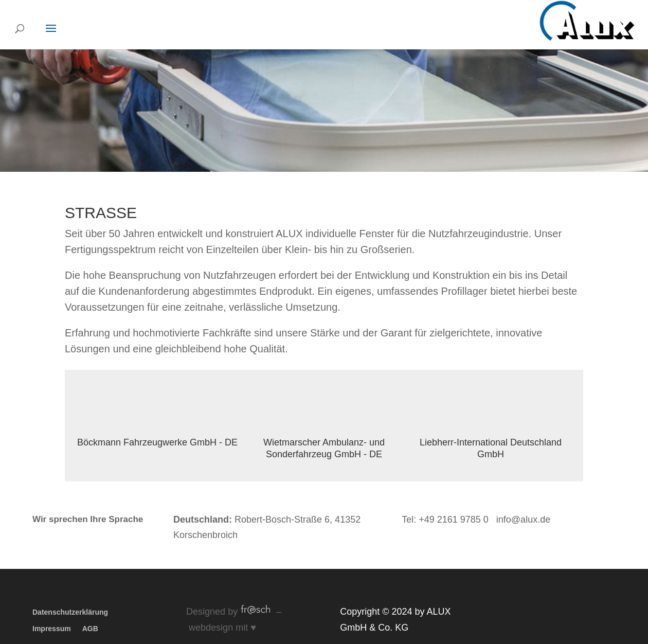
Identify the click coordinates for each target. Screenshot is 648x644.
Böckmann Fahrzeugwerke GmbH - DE (157, 442)
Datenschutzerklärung (70, 612)
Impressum (52, 629)
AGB (90, 629)
